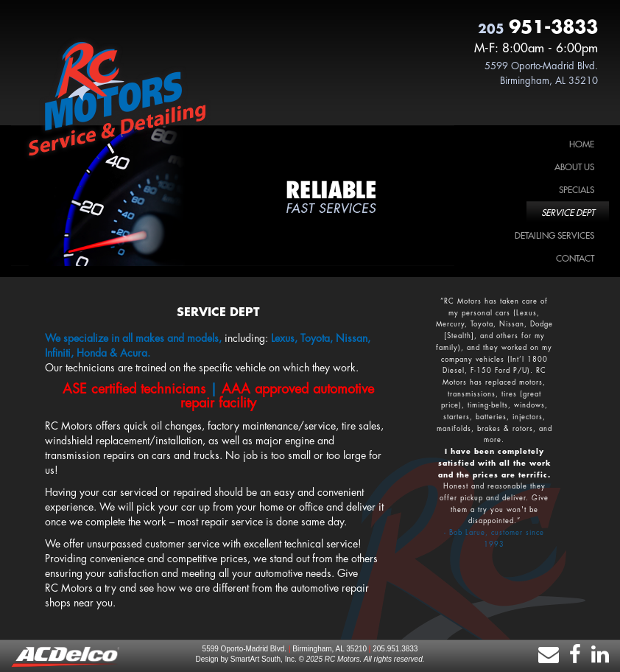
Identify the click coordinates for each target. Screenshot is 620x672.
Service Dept (568, 213)
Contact (575, 259)
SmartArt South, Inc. (264, 659)
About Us (574, 167)
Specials (577, 190)
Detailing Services (554, 236)
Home (582, 144)
